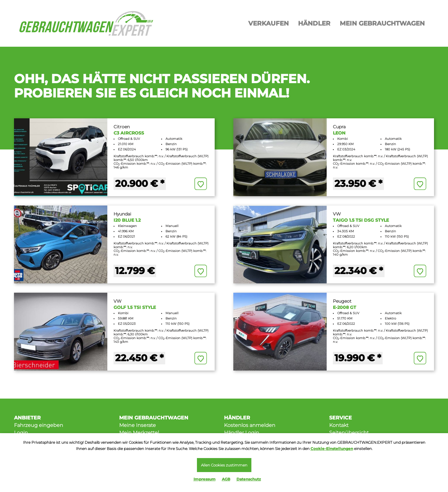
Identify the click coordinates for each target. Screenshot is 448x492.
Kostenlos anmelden (250, 425)
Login (21, 433)
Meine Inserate (138, 425)
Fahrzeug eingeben (39, 425)
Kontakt (339, 425)
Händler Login (242, 433)
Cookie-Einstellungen (332, 449)
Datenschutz (249, 479)
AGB (226, 479)
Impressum (205, 479)
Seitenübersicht (349, 433)
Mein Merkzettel (139, 433)
